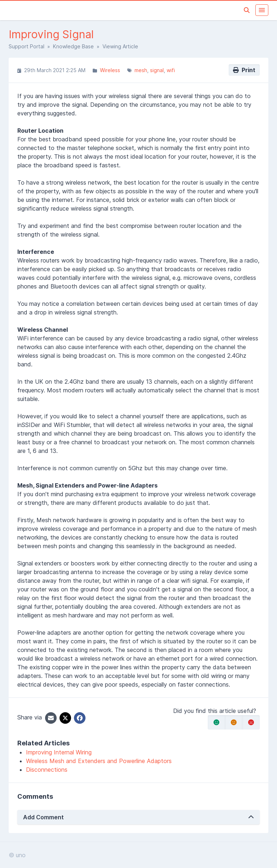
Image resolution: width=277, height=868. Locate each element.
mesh (141, 70)
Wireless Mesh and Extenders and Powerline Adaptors (99, 761)
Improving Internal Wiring (59, 752)
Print (244, 70)
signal (157, 70)
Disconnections (47, 770)
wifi (171, 70)
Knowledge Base (73, 46)
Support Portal (27, 46)
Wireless (110, 70)
